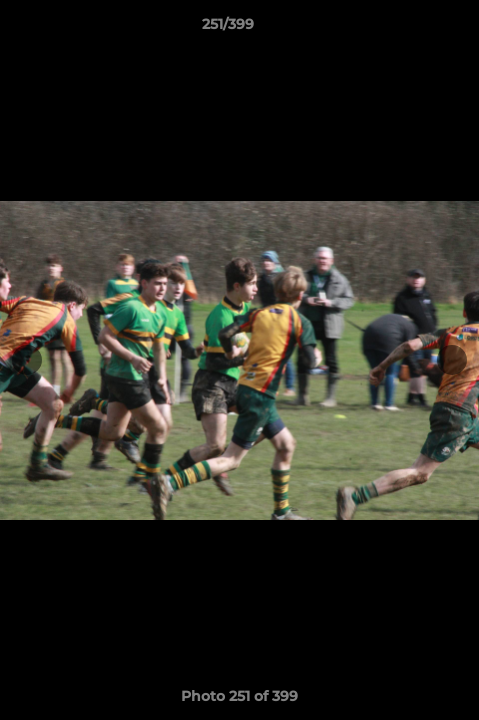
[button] (407, 29)
